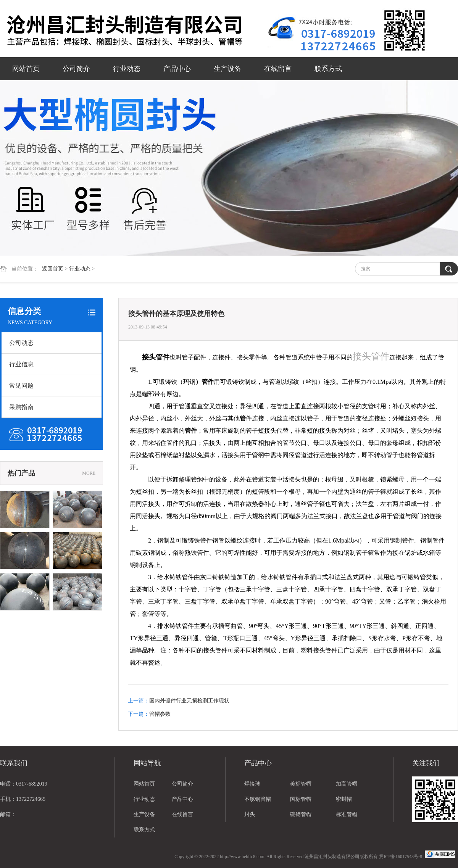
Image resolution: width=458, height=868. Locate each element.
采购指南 (21, 407)
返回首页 (53, 269)
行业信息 (21, 364)
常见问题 (21, 386)
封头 (250, 814)
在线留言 (278, 69)
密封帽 (344, 799)
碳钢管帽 (301, 814)
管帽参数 (160, 714)
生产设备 (227, 69)
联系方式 (328, 69)
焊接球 (252, 784)
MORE (89, 473)
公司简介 (76, 69)
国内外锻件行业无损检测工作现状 (189, 701)
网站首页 (26, 69)
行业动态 (127, 69)
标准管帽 (347, 814)
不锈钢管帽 (258, 799)
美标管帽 (301, 784)
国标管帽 (301, 799)
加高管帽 (347, 784)
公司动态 (21, 343)
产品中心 (177, 69)
